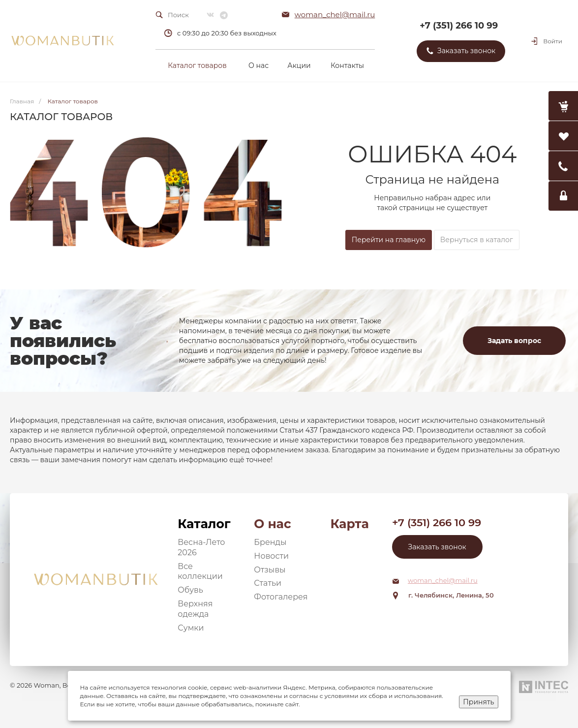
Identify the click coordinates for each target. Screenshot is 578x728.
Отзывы (270, 570)
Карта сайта (349, 524)
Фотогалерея (281, 597)
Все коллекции (200, 571)
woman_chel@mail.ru (335, 15)
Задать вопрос (514, 341)
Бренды (270, 542)
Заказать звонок (437, 547)
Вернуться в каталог (477, 240)
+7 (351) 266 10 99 (459, 26)
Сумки (191, 628)
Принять (478, 702)
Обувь (190, 590)
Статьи (268, 583)
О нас (272, 524)
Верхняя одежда (195, 609)
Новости (271, 556)
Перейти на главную (389, 240)
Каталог (204, 524)
